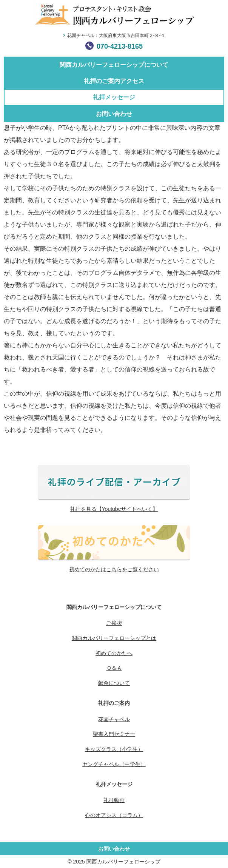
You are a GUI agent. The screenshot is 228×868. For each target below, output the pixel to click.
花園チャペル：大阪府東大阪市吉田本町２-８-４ (116, 35)
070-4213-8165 (120, 46)
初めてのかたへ (114, 653)
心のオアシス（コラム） (114, 815)
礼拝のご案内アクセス (114, 81)
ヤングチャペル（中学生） (114, 764)
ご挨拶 (114, 623)
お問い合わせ (114, 114)
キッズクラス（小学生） (114, 749)
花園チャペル (114, 719)
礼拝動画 (114, 800)
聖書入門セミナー (114, 734)
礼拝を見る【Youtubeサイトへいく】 (114, 509)
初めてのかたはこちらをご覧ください (114, 569)
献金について (114, 683)
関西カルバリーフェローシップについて (114, 65)
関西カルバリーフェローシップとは (114, 638)
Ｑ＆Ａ (114, 668)
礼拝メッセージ (114, 97)
